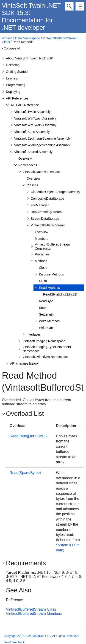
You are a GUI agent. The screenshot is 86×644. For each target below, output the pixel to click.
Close (43, 268)
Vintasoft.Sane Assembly (32, 132)
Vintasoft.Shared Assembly (33, 152)
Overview (25, 158)
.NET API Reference (25, 105)
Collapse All (12, 48)
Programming (16, 85)
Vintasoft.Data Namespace (21, 38)
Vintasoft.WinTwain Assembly (35, 118)
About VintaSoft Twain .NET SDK (29, 58)
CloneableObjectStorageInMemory (55, 192)
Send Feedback (14, 642)
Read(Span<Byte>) (25, 473)
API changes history (24, 363)
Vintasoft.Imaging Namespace (44, 341)
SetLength (46, 314)
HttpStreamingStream (46, 212)
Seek (43, 308)
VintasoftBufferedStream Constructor (52, 246)
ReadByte (46, 301)
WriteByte (46, 328)
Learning (12, 78)
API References (17, 98)
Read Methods (49, 288)
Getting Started (17, 72)
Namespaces (28, 165)
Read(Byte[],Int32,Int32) (60, 294)
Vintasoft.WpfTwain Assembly (35, 125)
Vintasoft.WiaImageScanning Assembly (42, 145)
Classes (32, 185)
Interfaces (34, 334)
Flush (43, 281)
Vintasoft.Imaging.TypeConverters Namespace (47, 349)
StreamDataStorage (45, 219)
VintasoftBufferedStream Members (34, 613)
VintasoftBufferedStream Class (31, 609)
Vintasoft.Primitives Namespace (45, 357)
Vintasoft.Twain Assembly (32, 112)
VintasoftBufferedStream (48, 225)
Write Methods (49, 321)
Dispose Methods (51, 274)
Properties (42, 254)
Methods (41, 261)
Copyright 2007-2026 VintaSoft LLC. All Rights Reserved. (41, 636)
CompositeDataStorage (47, 199)
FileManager (40, 205)
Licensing (13, 65)
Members (42, 239)
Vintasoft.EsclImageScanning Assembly (42, 138)
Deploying (13, 92)
